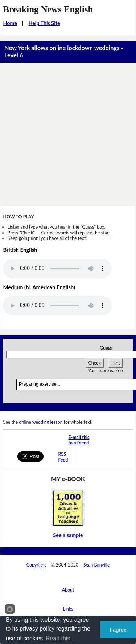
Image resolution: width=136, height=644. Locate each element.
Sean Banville (96, 565)
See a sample (68, 535)
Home (10, 23)
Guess (106, 348)
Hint (116, 363)
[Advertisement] (68, 134)
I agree (118, 630)
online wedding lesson (41, 422)
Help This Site (44, 23)
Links (68, 609)
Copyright (36, 565)
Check (95, 363)
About (68, 590)
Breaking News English (48, 9)
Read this (58, 638)
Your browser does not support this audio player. (57, 269)
